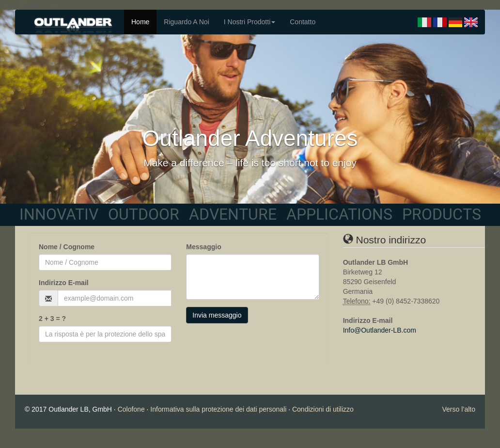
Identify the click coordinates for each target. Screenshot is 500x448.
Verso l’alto (459, 409)
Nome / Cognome (67, 247)
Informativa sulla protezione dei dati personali (218, 409)
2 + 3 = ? (52, 319)
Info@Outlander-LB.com (380, 330)
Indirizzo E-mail (64, 283)
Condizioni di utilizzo (323, 409)
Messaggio (203, 247)
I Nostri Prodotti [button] (250, 22)
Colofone (131, 409)
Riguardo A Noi (186, 22)
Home (140, 22)
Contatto (303, 22)
